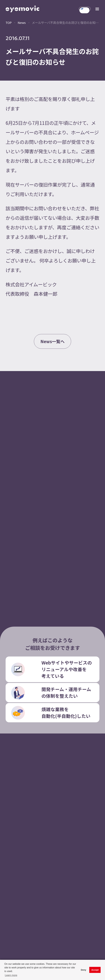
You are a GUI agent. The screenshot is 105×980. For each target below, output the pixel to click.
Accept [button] (95, 970)
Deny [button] (83, 970)
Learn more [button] (11, 975)
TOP (9, 22)
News (22, 22)
